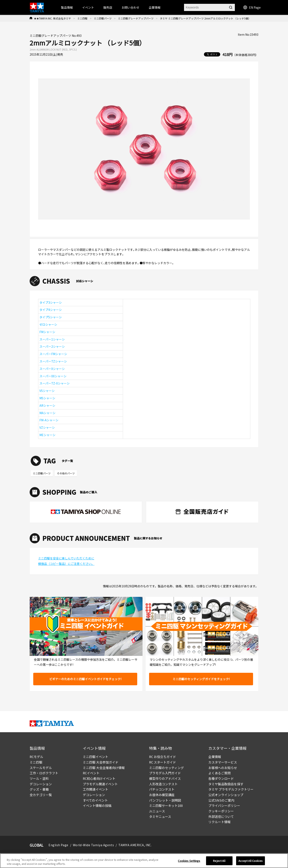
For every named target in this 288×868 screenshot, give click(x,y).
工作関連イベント (96, 789)
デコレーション (41, 784)
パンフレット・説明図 (165, 800)
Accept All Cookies (251, 863)
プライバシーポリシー (224, 806)
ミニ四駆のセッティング (166, 768)
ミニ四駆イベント (96, 757)
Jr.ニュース (157, 811)
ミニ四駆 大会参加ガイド (101, 762)
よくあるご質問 (219, 773)
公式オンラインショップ (226, 795)
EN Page (252, 7)
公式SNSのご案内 (221, 800)
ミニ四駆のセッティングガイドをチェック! (201, 679)
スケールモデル (41, 768)
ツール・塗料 (39, 778)
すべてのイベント (95, 800)
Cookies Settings (189, 863)
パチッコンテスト (162, 789)
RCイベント (91, 773)
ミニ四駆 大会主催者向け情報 (104, 768)
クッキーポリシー (221, 811)
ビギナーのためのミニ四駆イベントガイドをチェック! (85, 679)
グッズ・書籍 (39, 789)
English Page (58, 845)
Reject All (219, 863)
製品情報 (67, 7)
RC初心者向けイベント (99, 778)
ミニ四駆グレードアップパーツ (136, 18)
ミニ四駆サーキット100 (166, 806)
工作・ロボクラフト (44, 773)
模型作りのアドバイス (165, 778)
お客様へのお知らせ (223, 768)
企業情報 (215, 757)
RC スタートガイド (163, 762)
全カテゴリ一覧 (41, 795)
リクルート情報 (219, 822)
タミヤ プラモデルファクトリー (231, 789)
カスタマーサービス (223, 762)
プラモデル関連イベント (100, 784)
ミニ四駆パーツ (103, 18)
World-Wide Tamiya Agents (93, 845)
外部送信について (221, 816)
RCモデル (36, 757)
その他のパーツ (66, 473)
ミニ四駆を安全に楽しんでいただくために (66, 558)
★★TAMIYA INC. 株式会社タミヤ (52, 18)
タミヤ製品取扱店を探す (226, 784)
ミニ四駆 (82, 18)
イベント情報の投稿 (97, 806)
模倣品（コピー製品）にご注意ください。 (66, 564)
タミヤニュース (160, 816)
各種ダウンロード (221, 778)
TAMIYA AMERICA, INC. (135, 845)
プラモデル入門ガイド (165, 773)
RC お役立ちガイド (163, 757)
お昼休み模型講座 (162, 795)
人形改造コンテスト (163, 784)
